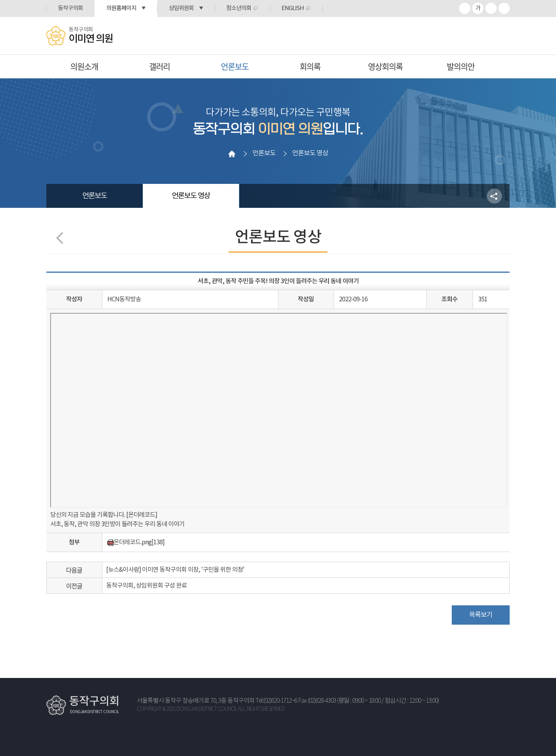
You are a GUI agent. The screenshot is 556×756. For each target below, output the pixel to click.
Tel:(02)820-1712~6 (276, 701)
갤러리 (159, 66)
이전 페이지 (62, 238)
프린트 (504, 8)
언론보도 (235, 66)
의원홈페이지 (121, 8)
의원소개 (84, 66)
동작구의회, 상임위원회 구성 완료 (147, 586)
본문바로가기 (0, 0)
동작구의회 (70, 8)
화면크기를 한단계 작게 (491, 8)
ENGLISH (293, 8)
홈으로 (232, 154)
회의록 (310, 66)
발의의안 (461, 66)
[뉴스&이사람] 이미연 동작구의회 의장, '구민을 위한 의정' (175, 570)
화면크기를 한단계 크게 (465, 8)
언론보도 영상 (191, 196)
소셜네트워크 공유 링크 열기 (494, 196)
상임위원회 (181, 8)
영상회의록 (385, 66)
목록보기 (481, 615)
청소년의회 (239, 8)
